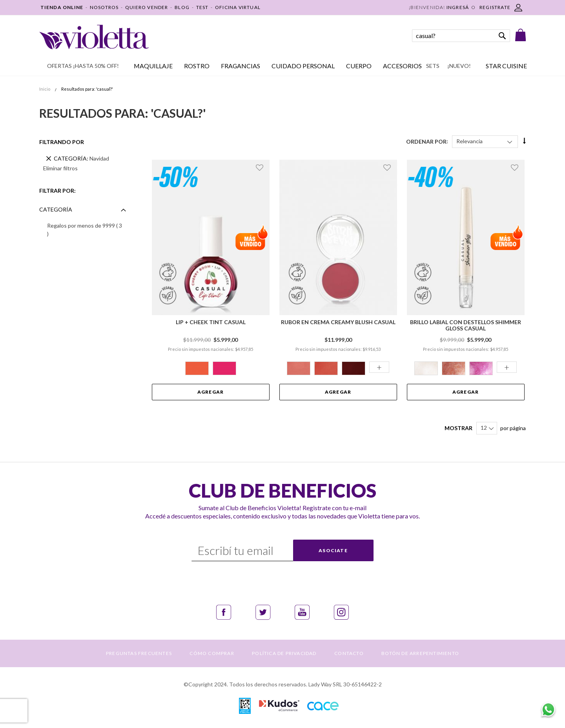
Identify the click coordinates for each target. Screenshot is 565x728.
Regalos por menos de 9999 (84, 230)
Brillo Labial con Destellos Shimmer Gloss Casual (466, 325)
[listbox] (211, 369)
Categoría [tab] (56, 209)
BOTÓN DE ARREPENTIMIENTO (420, 653)
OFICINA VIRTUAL (238, 7)
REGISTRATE (495, 7)
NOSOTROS (104, 7)
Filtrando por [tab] (62, 142)
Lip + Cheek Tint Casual (211, 322)
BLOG (182, 7)
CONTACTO (349, 653)
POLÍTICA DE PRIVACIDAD (284, 653)
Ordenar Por (426, 141)
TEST (202, 7)
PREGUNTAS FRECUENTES (139, 653)
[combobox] (461, 36)
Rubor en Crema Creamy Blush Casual (338, 322)
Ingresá (458, 7)
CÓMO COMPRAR (212, 653)
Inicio (45, 89)
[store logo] (94, 37)
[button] (261, 168)
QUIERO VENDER (147, 7)
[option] (197, 368)
